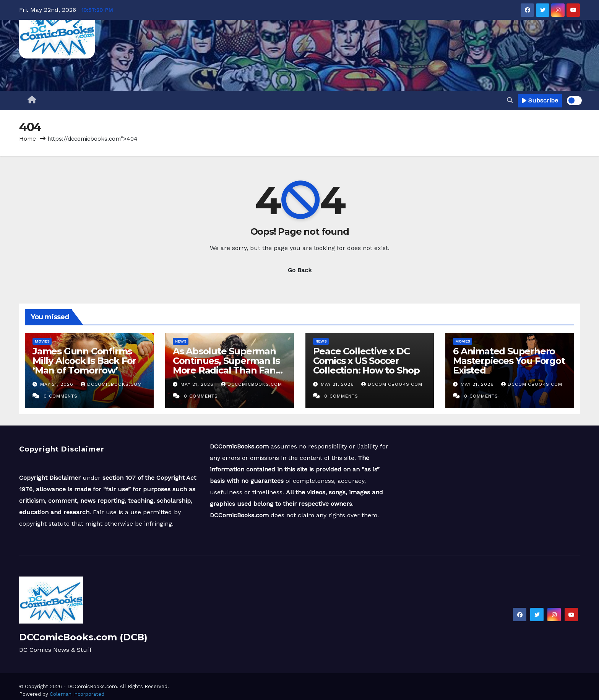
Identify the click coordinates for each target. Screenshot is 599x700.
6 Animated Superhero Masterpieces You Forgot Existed (509, 361)
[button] (510, 100)
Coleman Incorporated (77, 694)
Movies (42, 341)
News (181, 341)
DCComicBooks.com (111, 384)
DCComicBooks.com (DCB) (83, 637)
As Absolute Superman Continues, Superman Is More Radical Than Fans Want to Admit (226, 365)
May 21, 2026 (58, 384)
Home (28, 139)
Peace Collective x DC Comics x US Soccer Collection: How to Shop (366, 361)
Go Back (300, 270)
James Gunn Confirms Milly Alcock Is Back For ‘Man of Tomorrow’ (84, 361)
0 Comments (61, 396)
